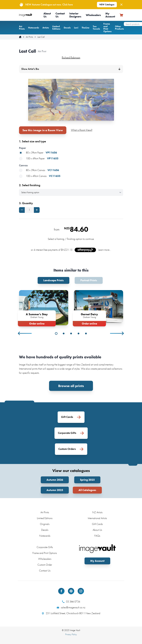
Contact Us (60, 15)
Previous (25, 333)
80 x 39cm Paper (38, 153)
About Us (47, 15)
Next (117, 333)
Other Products (119, 28)
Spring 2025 (87, 480)
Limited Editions (56, 28)
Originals (45, 524)
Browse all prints (71, 386)
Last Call (41, 37)
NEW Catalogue (107, 4)
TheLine (86, 28)
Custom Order (45, 565)
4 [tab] (79, 333)
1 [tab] (56, 333)
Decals (67, 28)
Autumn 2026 (55, 480)
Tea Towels (96, 28)
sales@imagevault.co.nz (71, 607)
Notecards (34, 28)
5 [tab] (86, 333)
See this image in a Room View (43, 130)
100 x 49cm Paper (39, 159)
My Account (110, 15)
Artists (46, 28)
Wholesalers (93, 15)
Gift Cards (97, 524)
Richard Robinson (71, 57)
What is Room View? (82, 130)
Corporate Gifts (45, 547)
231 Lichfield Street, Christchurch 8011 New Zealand (71, 613)
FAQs (97, 536)
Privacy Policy (71, 634)
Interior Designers (75, 15)
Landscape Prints (53, 280)
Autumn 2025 (55, 490)
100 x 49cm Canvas (40, 176)
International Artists (97, 518)
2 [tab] (64, 333)
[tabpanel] (44, 308)
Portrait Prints (89, 280)
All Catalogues (87, 490)
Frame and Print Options (107, 28)
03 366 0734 (71, 602)
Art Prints (22, 28)
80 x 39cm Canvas (39, 170)
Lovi (76, 28)
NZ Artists (97, 512)
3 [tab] (71, 333)
